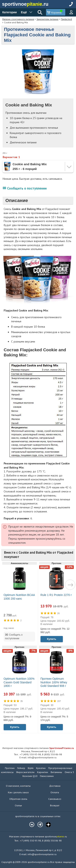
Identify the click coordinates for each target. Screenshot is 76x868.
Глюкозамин (47, 776)
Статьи (18, 805)
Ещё (24, 12)
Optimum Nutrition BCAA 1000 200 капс (19, 597)
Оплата (55, 792)
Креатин (41, 768)
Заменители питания (47, 19)
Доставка (55, 786)
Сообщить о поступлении (27, 188)
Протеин (10, 768)
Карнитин (43, 772)
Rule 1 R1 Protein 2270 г (56, 595)
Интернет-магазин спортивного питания (38, 748)
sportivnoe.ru (25, 4)
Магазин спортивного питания (18, 19)
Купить (52, 639)
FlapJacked (66, 19)
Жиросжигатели (25, 772)
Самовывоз (55, 799)
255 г (5, 153)
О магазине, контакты (18, 786)
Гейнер (21, 768)
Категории (9, 12)
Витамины (56, 772)
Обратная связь (18, 799)
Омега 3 (69, 772)
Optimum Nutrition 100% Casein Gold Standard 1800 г (19, 682)
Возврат (55, 805)
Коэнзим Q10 (30, 776)
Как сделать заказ (18, 792)
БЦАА (31, 768)
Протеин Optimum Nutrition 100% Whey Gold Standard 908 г (54, 682)
